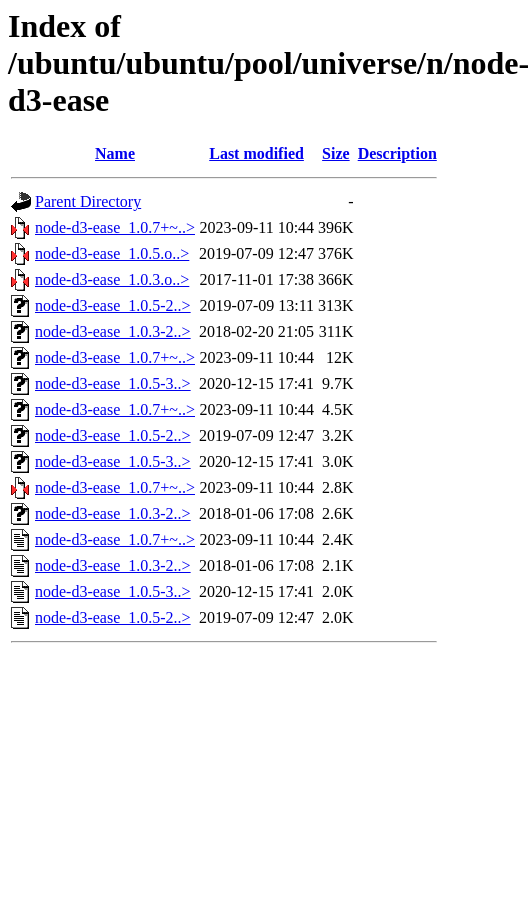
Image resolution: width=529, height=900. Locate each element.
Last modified (256, 153)
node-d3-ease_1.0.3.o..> (112, 279)
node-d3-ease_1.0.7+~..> (115, 227)
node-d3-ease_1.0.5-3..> (113, 383)
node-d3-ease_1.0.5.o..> (112, 253)
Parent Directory (88, 201)
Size (336, 153)
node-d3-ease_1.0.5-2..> (113, 305)
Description (397, 153)
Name (115, 153)
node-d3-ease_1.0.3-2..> (113, 331)
